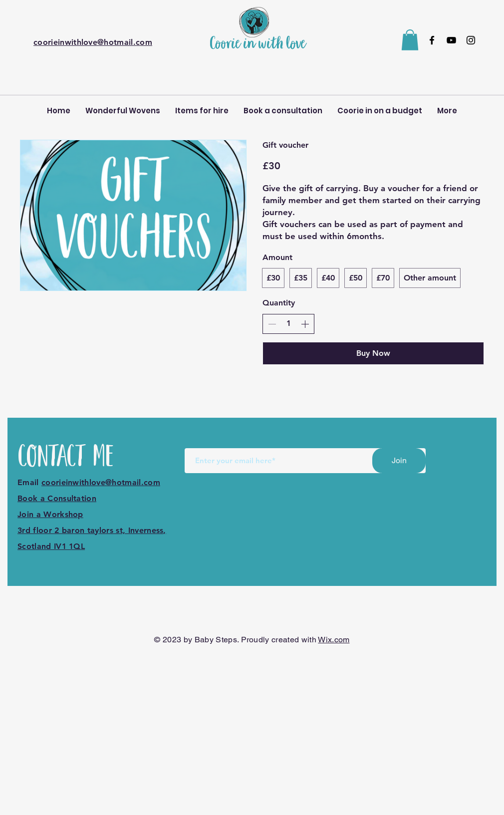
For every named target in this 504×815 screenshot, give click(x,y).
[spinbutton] (288, 323)
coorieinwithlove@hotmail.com (93, 42)
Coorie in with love (258, 44)
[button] (410, 40)
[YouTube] (451, 40)
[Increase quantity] (305, 324)
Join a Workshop (50, 514)
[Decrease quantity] (272, 324)
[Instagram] (471, 40)
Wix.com (334, 640)
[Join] (399, 461)
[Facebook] (432, 40)
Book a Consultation (57, 498)
